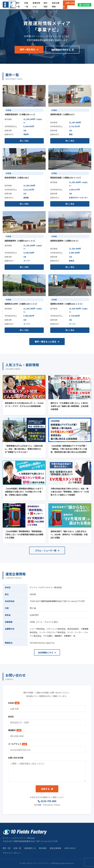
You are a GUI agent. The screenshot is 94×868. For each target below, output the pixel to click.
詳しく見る (24, 141)
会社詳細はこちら (47, 652)
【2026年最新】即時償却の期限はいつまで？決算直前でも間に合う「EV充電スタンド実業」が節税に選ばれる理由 (24, 492)
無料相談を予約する (63, 50)
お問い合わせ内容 (16, 758)
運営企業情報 (55, 848)
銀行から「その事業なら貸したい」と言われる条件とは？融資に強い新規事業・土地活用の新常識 (69, 406)
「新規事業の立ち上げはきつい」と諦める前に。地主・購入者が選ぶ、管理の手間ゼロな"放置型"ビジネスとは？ (24, 449)
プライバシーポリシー (12, 853)
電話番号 (15, 730)
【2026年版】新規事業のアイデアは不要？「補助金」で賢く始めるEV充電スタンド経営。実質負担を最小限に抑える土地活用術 (69, 449)
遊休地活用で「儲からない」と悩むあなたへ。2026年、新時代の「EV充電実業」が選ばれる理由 (69, 534)
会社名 (11, 716)
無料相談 (43, 848)
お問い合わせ (69, 5)
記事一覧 (17, 848)
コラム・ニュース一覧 (47, 550)
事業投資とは (30, 848)
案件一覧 (6, 848)
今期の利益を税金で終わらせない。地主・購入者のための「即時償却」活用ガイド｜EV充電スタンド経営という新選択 (70, 492)
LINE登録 (84, 5)
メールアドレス (18, 744)
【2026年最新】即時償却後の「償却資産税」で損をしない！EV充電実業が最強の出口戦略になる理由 (24, 534)
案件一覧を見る (29, 49)
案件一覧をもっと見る (47, 342)
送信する (47, 789)
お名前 (14, 703)
